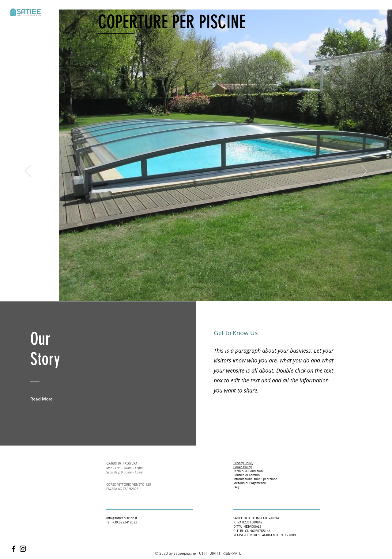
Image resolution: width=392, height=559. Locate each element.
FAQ (236, 487)
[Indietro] (28, 171)
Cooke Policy (243, 467)
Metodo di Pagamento (250, 483)
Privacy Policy (243, 463)
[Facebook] (14, 549)
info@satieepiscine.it (122, 518)
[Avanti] (364, 171)
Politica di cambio (247, 475)
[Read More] (46, 399)
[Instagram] (23, 549)
